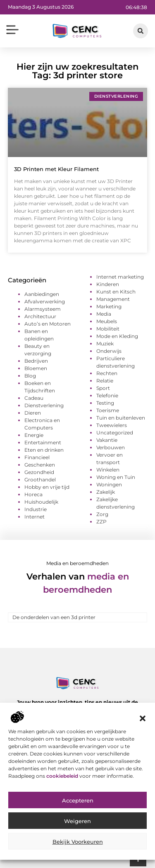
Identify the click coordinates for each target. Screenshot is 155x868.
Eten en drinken (44, 450)
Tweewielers (112, 425)
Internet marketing (120, 277)
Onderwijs (109, 351)
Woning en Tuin (116, 477)
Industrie (36, 509)
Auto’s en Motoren (48, 324)
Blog (30, 376)
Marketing (109, 306)
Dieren (33, 413)
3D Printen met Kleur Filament (56, 169)
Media (104, 314)
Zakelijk (106, 492)
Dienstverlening (44, 405)
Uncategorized (115, 433)
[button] (143, 719)
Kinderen (108, 284)
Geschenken (40, 465)
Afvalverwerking (45, 301)
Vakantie (107, 440)
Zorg (102, 514)
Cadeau (34, 398)
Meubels (107, 321)
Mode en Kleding (117, 336)
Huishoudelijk (41, 502)
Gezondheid (39, 472)
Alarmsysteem (43, 309)
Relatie (105, 381)
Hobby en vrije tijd (47, 487)
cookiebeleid (63, 777)
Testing (105, 403)
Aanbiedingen (42, 294)
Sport (103, 388)
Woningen (109, 484)
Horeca (33, 494)
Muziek (105, 344)
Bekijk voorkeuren (78, 843)
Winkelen (108, 470)
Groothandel (40, 480)
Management (113, 299)
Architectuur (40, 316)
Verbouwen (111, 447)
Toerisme (108, 410)
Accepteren (78, 802)
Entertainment (43, 442)
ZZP (101, 522)
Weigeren (77, 822)
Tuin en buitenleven (121, 418)
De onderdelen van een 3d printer (54, 617)
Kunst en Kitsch (116, 292)
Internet (35, 517)
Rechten (107, 373)
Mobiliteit (108, 329)
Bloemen (36, 368)
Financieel (37, 457)
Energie (34, 435)
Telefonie (107, 395)
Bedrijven (36, 361)
